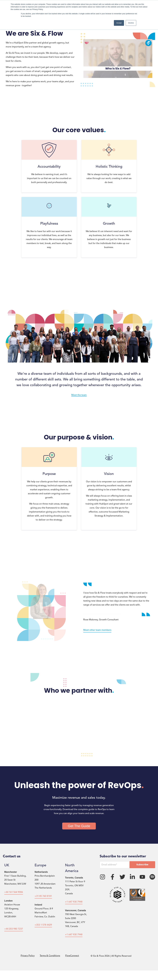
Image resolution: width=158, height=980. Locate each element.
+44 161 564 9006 (14, 892)
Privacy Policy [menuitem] (28, 956)
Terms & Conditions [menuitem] (50, 956)
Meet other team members (97, 630)
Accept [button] (119, 23)
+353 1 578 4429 (43, 925)
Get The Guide (79, 826)
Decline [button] (131, 23)
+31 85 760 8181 (43, 896)
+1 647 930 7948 (74, 902)
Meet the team (79, 395)
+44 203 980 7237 (14, 929)
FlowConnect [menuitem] (72, 956)
